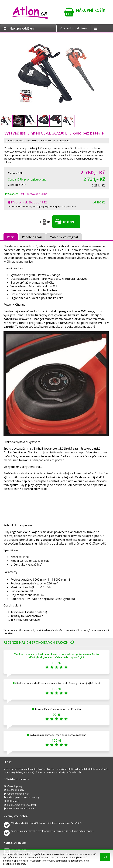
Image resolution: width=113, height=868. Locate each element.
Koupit (66, 222)
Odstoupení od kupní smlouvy (23, 797)
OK (105, 857)
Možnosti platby (16, 790)
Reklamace (13, 801)
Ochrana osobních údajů (21, 809)
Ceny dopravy (15, 786)
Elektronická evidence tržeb (22, 805)
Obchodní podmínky (74, 28)
